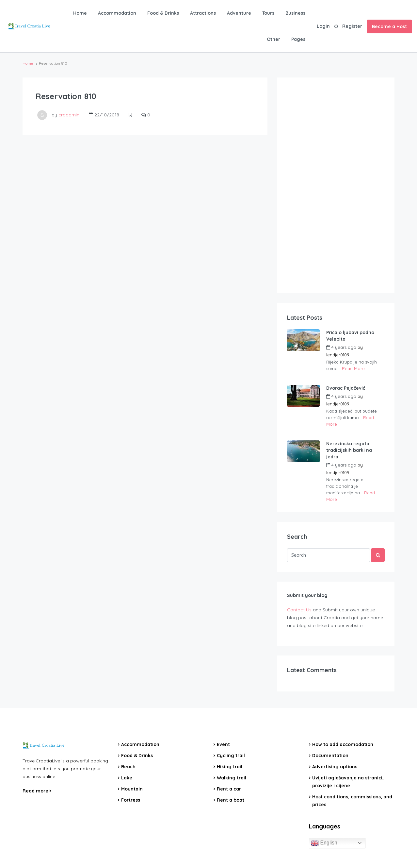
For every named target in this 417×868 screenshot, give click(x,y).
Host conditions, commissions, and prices (352, 801)
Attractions (203, 13)
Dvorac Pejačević (346, 388)
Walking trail (232, 778)
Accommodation (117, 13)
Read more (37, 791)
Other (273, 39)
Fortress (131, 800)
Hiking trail (230, 767)
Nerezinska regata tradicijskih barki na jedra (349, 450)
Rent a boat (231, 800)
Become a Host (389, 26)
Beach (128, 767)
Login (323, 26)
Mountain (132, 789)
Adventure (239, 13)
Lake (127, 778)
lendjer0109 (338, 355)
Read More (353, 368)
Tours (268, 13)
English (324, 843)
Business (295, 13)
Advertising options (335, 767)
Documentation (330, 756)
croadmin (69, 115)
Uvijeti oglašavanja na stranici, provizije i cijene (348, 782)
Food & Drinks (163, 13)
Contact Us (299, 610)
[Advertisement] (336, 185)
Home (80, 13)
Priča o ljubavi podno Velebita (350, 336)
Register (352, 26)
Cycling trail (231, 756)
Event (223, 744)
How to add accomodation (343, 744)
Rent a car (229, 789)
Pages (298, 39)
